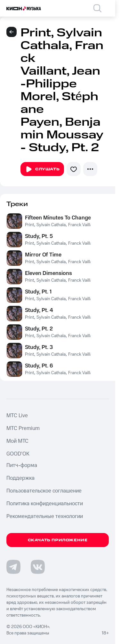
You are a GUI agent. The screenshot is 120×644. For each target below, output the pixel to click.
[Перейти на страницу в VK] (38, 567)
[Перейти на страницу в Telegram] (13, 567)
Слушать (42, 169)
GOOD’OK (18, 454)
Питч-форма (22, 465)
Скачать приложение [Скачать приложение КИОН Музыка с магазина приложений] (58, 540)
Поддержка (20, 478)
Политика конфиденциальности (45, 504)
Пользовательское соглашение (44, 491)
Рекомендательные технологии (45, 516)
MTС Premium (23, 428)
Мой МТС (17, 441)
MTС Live (17, 416)
